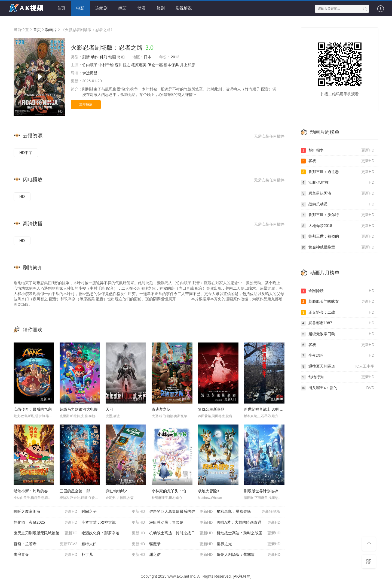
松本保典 (171, 65)
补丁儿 (113, 555)
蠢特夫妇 (113, 544)
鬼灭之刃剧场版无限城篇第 (45, 533)
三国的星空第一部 (75, 491)
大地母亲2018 (338, 226)
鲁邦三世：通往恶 (338, 172)
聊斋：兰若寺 (45, 544)
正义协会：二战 (338, 313)
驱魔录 (181, 544)
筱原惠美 (139, 65)
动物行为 (338, 377)
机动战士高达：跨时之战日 (181, 533)
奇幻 (121, 57)
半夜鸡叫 (338, 356)
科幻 (103, 57)
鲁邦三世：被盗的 (338, 237)
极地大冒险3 (209, 491)
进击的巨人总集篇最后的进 (181, 512)
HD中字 (26, 153)
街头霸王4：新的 (338, 388)
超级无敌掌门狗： (338, 334)
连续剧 (101, 8)
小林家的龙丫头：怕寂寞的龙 (176, 491)
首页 (61, 8)
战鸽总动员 (338, 204)
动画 (112, 57)
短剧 (161, 8)
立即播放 (86, 104)
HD (22, 196)
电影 (80, 8)
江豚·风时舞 (338, 183)
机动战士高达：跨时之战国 (249, 533)
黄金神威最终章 (338, 247)
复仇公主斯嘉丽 (211, 409)
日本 (148, 57)
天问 (109, 409)
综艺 (122, 8)
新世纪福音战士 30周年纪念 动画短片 (276, 409)
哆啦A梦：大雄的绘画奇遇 (249, 523)
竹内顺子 (90, 65)
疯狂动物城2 (116, 491)
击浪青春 (45, 555)
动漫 (142, 8)
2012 (175, 57)
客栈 (338, 161)
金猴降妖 (338, 291)
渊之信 (181, 555)
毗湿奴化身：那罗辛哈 (113, 533)
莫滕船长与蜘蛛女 (338, 302)
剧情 (86, 57)
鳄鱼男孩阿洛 (338, 193)
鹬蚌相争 (338, 150)
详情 (191, 95)
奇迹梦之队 (161, 409)
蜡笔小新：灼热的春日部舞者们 (40, 491)
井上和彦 (188, 65)
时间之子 (113, 512)
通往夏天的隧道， (338, 366)
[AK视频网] (242, 576)
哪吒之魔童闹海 (45, 512)
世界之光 (249, 544)
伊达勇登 (90, 73)
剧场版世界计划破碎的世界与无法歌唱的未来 (282, 491)
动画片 (51, 30)
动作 (95, 57)
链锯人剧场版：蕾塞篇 (249, 555)
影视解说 (184, 8)
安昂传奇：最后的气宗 (33, 409)
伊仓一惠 (155, 65)
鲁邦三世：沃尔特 (338, 215)
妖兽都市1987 (338, 323)
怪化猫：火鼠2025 (45, 523)
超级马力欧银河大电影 (79, 409)
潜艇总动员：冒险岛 (181, 523)
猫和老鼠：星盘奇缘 (249, 512)
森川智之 (122, 65)
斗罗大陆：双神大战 (113, 523)
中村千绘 (106, 65)
